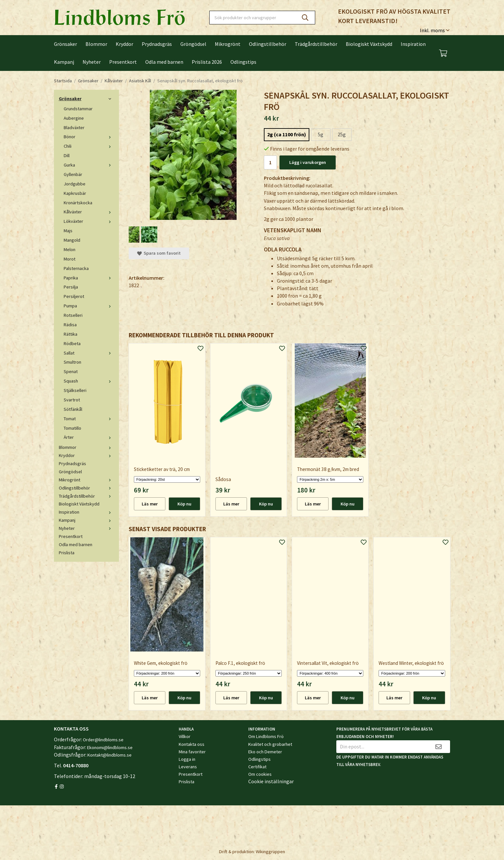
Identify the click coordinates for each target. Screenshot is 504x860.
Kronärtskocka (78, 203)
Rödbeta (72, 343)
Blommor (96, 44)
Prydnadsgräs (157, 44)
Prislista (67, 553)
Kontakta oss (192, 744)
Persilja (71, 287)
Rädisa (70, 325)
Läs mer (150, 504)
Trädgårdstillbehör (316, 44)
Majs (68, 231)
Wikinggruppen (270, 852)
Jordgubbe (75, 184)
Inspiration (413, 44)
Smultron (72, 362)
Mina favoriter (192, 752)
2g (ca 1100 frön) (287, 134)
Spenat (71, 371)
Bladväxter (74, 128)
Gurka (89, 165)
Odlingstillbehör (268, 44)
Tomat (89, 419)
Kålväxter (89, 212)
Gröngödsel (193, 44)
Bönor (89, 137)
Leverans (188, 767)
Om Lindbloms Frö (266, 736)
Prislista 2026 (207, 62)
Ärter (89, 437)
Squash (89, 381)
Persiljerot (74, 296)
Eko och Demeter (265, 752)
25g (342, 134)
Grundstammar (78, 109)
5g (321, 134)
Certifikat (257, 767)
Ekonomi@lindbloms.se (110, 747)
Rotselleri (73, 315)
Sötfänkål (73, 409)
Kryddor (124, 44)
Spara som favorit (159, 253)
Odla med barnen (164, 62)
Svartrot (72, 400)
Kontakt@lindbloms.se (110, 755)
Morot (70, 259)
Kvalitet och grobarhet (270, 744)
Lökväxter (89, 221)
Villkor (185, 736)
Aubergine (74, 118)
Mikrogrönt (228, 44)
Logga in (187, 759)
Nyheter (92, 62)
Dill (67, 155)
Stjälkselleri (75, 390)
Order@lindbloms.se (103, 740)
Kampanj (64, 62)
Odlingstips (243, 62)
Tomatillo (72, 428)
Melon (70, 249)
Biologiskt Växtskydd (369, 44)
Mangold (72, 240)
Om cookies (260, 774)
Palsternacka (76, 268)
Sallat (89, 353)
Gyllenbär (73, 174)
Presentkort (123, 62)
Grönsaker (65, 44)
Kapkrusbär (75, 193)
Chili (89, 146)
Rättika (71, 334)
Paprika (89, 278)
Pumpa (89, 306)
